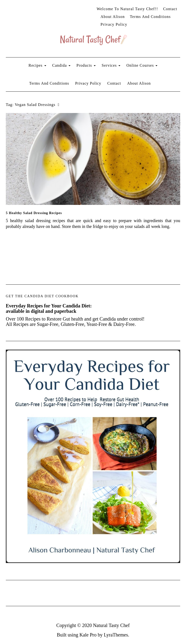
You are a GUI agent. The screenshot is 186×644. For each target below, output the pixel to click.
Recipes (37, 65)
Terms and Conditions (150, 17)
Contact (170, 9)
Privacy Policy (114, 24)
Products (86, 65)
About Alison (113, 17)
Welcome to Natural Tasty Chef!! (127, 9)
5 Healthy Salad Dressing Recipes (34, 213)
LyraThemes (116, 635)
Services (111, 65)
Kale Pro (88, 635)
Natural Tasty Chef (111, 625)
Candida (61, 65)
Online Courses (142, 65)
